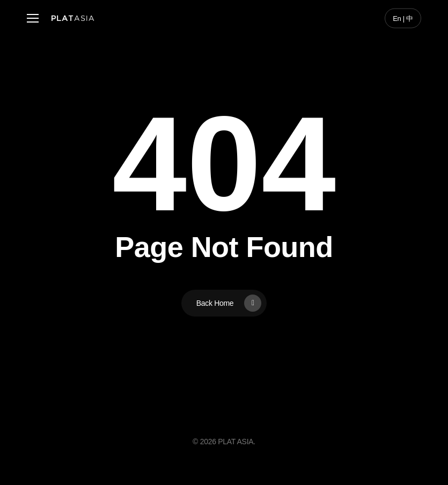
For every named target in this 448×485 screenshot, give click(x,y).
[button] (33, 19)
